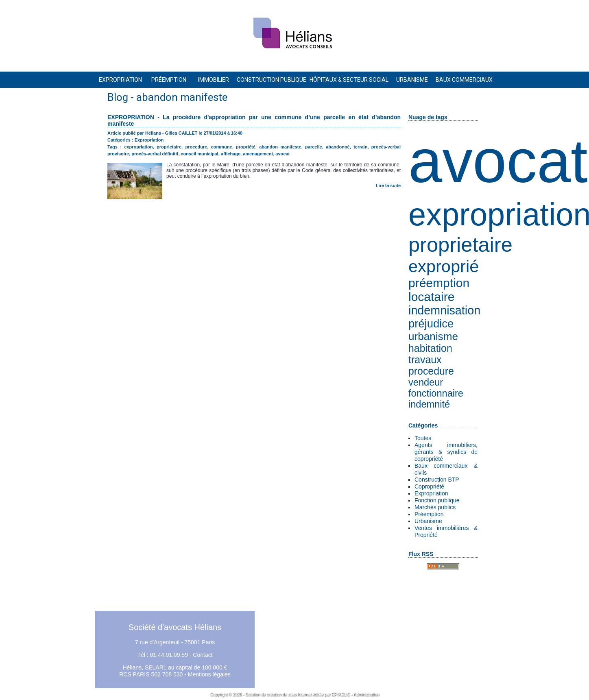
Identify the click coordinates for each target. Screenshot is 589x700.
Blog (118, 97)
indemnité (429, 404)
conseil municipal (199, 154)
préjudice (431, 324)
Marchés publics (435, 507)
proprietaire (460, 245)
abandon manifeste (280, 147)
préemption (439, 283)
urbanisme (433, 336)
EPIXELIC (341, 695)
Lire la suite (388, 185)
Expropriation (431, 493)
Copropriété (429, 486)
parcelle (314, 147)
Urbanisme (428, 521)
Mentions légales (209, 674)
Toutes (423, 438)
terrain (360, 147)
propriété (246, 147)
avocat (498, 161)
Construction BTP (437, 480)
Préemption (429, 514)
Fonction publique (437, 500)
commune (222, 147)
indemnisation (444, 310)
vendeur (426, 382)
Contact (203, 655)
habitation (430, 348)
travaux (425, 360)
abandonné (338, 147)
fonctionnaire (436, 393)
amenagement (258, 154)
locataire (431, 297)
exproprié (444, 266)
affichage (231, 154)
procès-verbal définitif (155, 154)
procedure (431, 371)
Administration (366, 695)
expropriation (138, 147)
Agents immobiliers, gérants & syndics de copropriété (446, 452)
